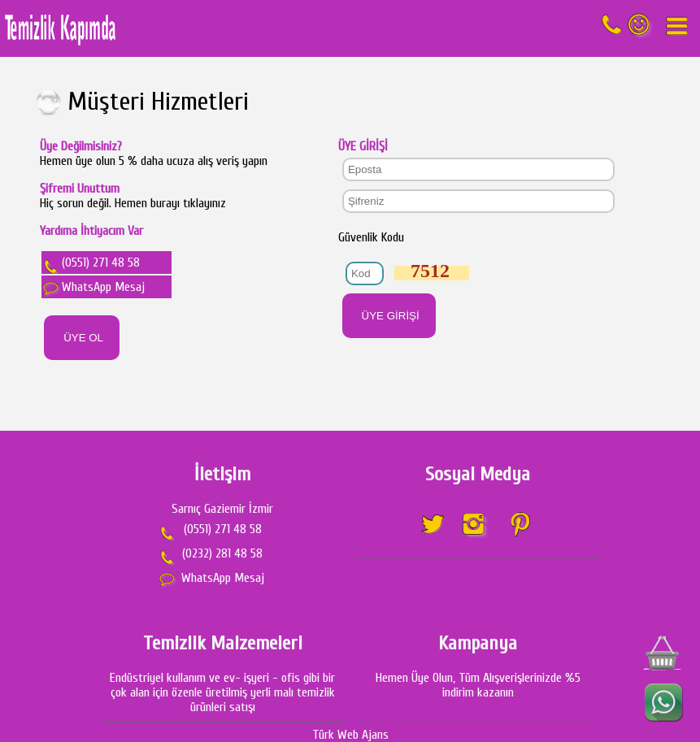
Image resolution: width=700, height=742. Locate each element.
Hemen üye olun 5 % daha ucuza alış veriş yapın (154, 154)
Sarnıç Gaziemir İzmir (222, 509)
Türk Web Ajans (350, 735)
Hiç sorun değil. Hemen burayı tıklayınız (133, 203)
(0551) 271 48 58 (93, 263)
